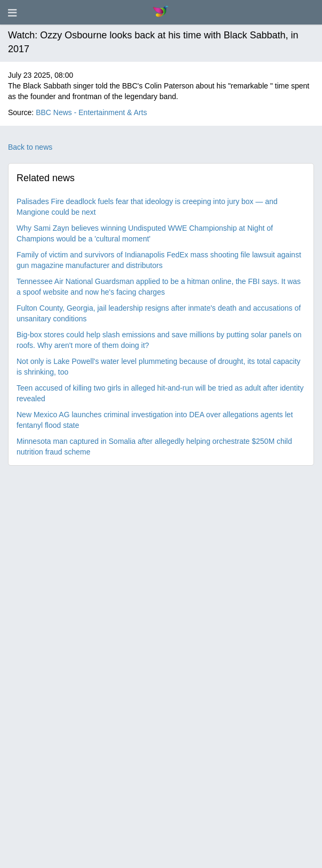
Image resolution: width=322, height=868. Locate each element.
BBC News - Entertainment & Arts (91, 112)
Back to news (30, 147)
